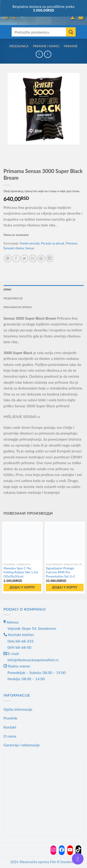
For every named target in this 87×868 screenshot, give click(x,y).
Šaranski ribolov (14, 248)
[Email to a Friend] (33, 258)
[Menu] (6, 17)
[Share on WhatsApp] (8, 258)
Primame (71, 46)
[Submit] (71, 32)
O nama (10, 736)
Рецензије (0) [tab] (13, 298)
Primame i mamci (46, 46)
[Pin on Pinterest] (41, 258)
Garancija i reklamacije (22, 745)
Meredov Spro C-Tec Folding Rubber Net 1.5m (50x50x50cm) (21, 572)
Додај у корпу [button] (22, 587)
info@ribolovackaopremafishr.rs (33, 660)
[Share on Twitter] (24, 258)
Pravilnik (10, 718)
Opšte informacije (18, 709)
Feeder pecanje (30, 243)
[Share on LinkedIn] (50, 258)
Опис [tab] (7, 289)
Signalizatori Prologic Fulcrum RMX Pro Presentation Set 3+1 (61, 572)
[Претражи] (13, 17)
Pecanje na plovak (53, 243)
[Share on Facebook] (16, 258)
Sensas (30, 248)
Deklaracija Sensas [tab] (18, 307)
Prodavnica (19, 46)
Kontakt (10, 727)
